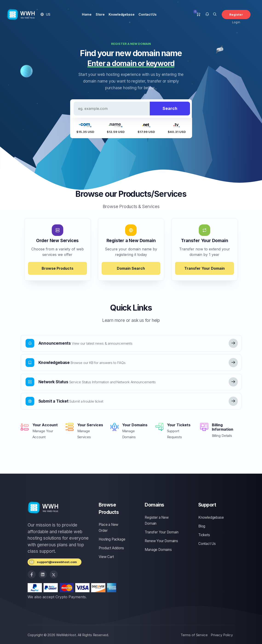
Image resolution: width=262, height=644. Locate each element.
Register (236, 14)
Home (87, 14)
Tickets (204, 535)
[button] (45, 14)
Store (100, 14)
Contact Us (147, 14)
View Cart (106, 557)
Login (236, 22)
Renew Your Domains (161, 541)
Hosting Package (112, 539)
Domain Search (131, 268)
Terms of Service (194, 635)
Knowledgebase (121, 14)
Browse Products (58, 268)
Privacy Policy (222, 635)
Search (170, 108)
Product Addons (111, 548)
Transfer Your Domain (204, 268)
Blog (202, 526)
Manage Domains (158, 550)
